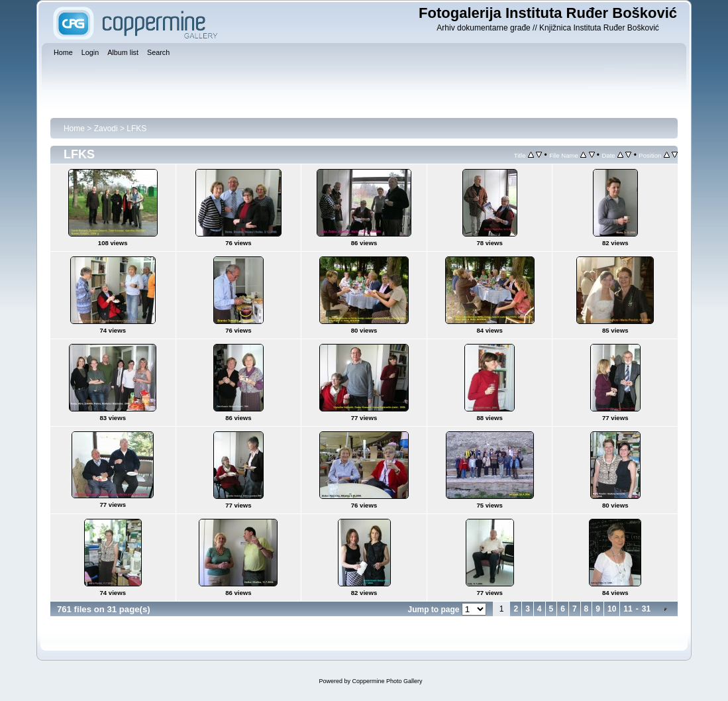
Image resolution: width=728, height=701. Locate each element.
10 (612, 609)
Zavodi (106, 129)
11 (628, 609)
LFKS (136, 129)
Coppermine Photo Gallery (387, 681)
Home (74, 129)
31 (646, 609)
